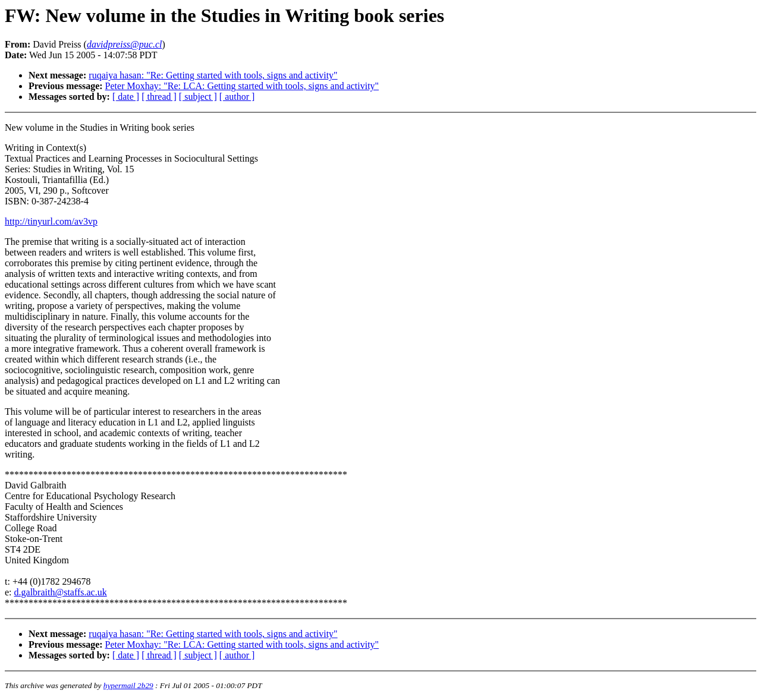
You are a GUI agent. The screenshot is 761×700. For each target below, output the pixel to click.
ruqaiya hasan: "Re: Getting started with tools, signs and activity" (213, 75)
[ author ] (237, 97)
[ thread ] (159, 97)
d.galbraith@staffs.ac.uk (61, 592)
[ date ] (126, 97)
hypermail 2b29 (128, 685)
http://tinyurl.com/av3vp (51, 221)
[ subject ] (198, 97)
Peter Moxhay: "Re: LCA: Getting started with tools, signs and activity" (242, 86)
